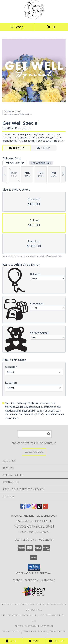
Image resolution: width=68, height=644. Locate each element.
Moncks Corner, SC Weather (19, 615)
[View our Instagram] (34, 508)
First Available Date (41, 163)
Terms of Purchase (35, 631)
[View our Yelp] (45, 508)
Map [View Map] (34, 641)
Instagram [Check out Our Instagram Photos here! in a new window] (48, 580)
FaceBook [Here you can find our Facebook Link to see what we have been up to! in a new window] (32, 580)
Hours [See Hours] (57, 641)
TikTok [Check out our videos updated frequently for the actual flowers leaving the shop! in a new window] (18, 580)
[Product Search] (35, 434)
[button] (34, 567)
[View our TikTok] (40, 508)
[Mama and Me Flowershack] (34, 19)
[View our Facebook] (23, 508)
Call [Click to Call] (11, 641)
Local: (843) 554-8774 (34, 532)
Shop (17, 27)
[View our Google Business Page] (28, 508)
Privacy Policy (12, 631)
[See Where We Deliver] (34, 452)
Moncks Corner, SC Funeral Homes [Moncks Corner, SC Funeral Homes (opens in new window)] (23, 604)
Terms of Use (57, 631)
